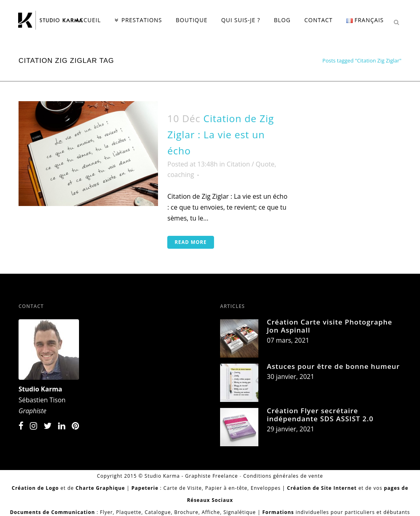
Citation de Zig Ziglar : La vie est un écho (221, 134)
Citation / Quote (251, 164)
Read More (190, 242)
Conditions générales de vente (283, 476)
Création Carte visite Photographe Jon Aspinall (330, 326)
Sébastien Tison (42, 400)
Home (309, 60)
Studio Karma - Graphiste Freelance (191, 476)
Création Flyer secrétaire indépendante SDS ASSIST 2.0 (320, 415)
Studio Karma (40, 389)
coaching (181, 175)
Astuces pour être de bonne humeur (333, 366)
